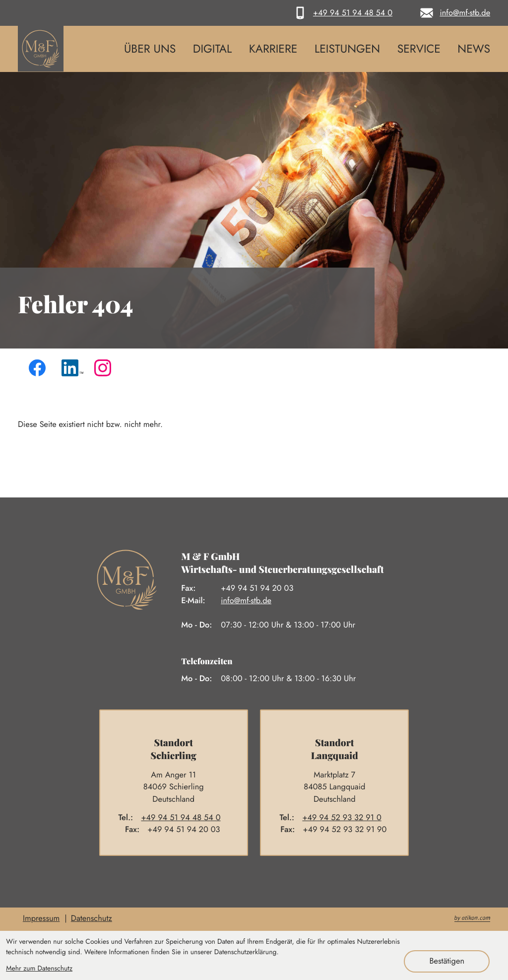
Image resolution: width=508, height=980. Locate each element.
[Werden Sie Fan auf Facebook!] (40, 370)
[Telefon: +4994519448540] (185, 818)
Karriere (273, 49)
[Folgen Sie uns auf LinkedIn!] (72, 370)
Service (419, 49)
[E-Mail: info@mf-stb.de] (453, 13)
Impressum (41, 918)
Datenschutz (92, 918)
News (474, 49)
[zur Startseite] (41, 49)
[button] (341, 13)
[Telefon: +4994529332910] (346, 818)
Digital (213, 49)
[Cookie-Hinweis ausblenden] (447, 961)
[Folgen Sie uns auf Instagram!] (105, 370)
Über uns (150, 49)
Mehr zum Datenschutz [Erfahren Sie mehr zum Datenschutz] (39, 969)
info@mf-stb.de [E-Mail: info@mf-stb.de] (246, 601)
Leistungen (347, 49)
